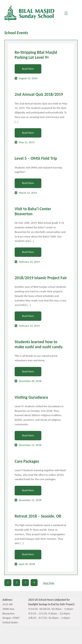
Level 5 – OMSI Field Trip (36, 158)
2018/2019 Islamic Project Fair (41, 278)
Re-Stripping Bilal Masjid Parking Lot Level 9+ (36, 55)
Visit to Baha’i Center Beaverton (33, 211)
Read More (28, 69)
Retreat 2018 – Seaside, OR (38, 516)
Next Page (49, 583)
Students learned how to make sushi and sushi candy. (39, 344)
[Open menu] (66, 13)
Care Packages (27, 461)
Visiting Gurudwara (31, 397)
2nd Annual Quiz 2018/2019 (39, 94)
